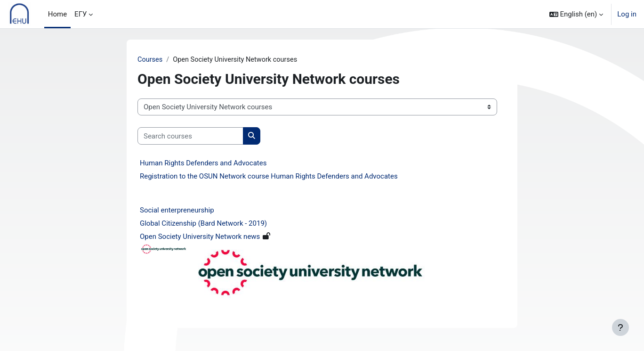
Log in (627, 14)
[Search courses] (190, 136)
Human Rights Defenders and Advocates (203, 163)
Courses (150, 60)
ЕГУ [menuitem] (80, 14)
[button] (576, 14)
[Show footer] (620, 327)
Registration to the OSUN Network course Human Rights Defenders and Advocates (269, 177)
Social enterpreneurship (177, 211)
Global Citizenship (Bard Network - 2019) (203, 224)
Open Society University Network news (200, 237)
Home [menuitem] (57, 14)
